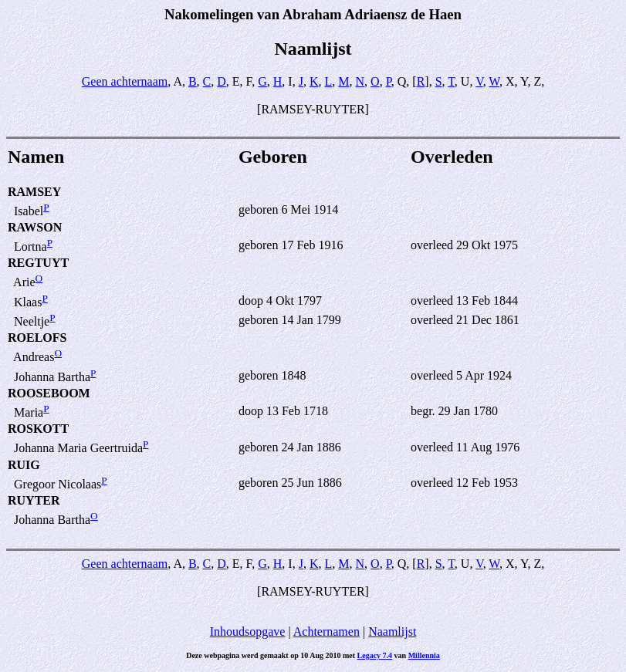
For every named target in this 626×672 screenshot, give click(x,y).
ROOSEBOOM (49, 393)
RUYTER (34, 500)
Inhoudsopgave (248, 631)
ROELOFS (37, 338)
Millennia (424, 655)
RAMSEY (34, 192)
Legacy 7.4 (375, 655)
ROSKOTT (38, 429)
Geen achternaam (125, 81)
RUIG (24, 465)
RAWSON (35, 227)
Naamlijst (392, 631)
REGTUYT (38, 263)
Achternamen (327, 631)
